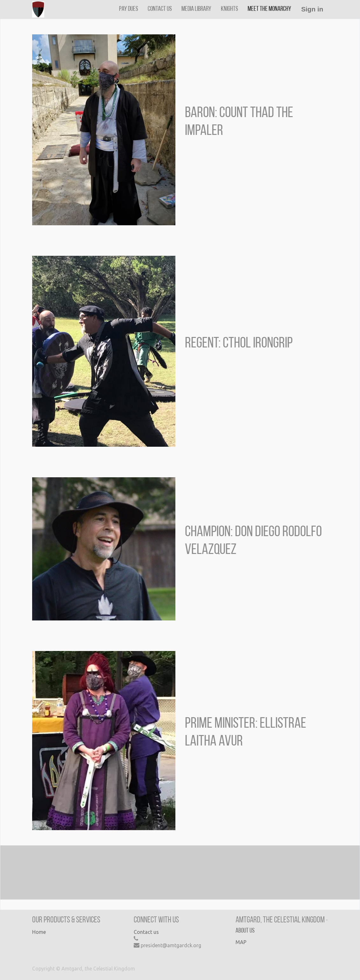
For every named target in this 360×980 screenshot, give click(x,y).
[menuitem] (129, 9)
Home (39, 932)
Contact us (146, 932)
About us (245, 931)
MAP (241, 942)
